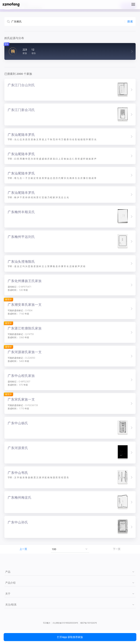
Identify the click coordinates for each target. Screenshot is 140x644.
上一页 (23, 549)
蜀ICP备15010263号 (89, 623)
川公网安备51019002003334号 (65, 623)
